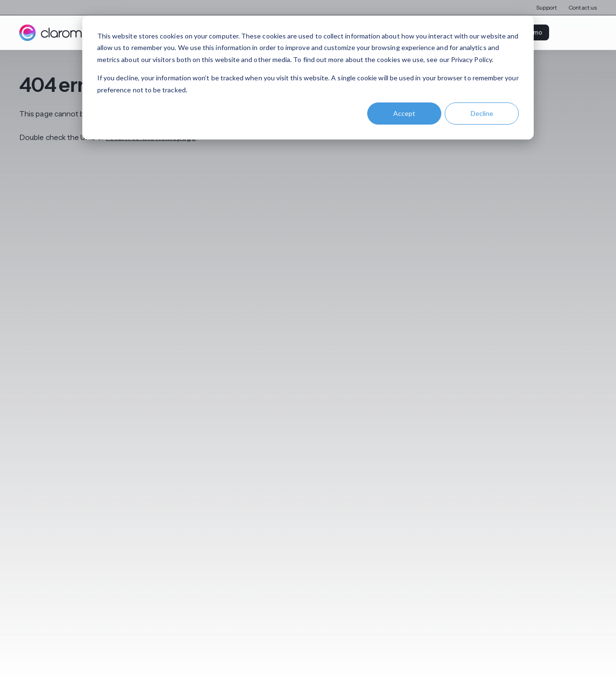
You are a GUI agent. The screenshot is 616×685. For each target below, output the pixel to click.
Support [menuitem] (547, 7)
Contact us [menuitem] (583, 7)
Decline (482, 113)
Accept (404, 113)
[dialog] (308, 77)
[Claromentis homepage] (64, 33)
